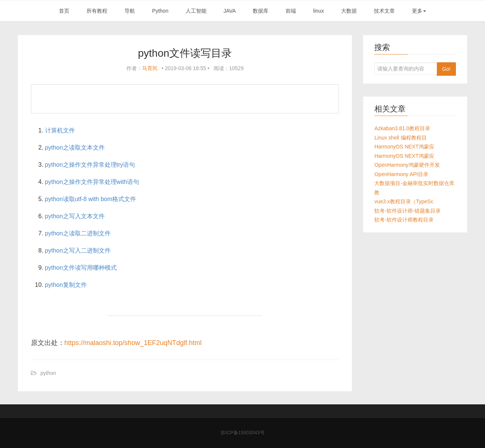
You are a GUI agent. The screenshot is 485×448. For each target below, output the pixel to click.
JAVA (229, 11)
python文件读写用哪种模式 (81, 268)
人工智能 (196, 11)
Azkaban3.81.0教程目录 (402, 128)
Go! (446, 69)
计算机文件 (60, 130)
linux (319, 11)
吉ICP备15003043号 (243, 433)
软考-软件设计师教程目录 (404, 220)
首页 (64, 11)
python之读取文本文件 (75, 148)
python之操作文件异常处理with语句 (92, 182)
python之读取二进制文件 (78, 233)
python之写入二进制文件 (78, 250)
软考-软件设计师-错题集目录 (407, 211)
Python (160, 11)
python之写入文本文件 (75, 216)
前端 (291, 11)
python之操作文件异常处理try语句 (90, 165)
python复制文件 (66, 285)
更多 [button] (419, 11)
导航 (130, 11)
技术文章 (384, 11)
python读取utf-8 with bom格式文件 (91, 199)
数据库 (261, 11)
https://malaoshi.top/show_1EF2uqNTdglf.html (133, 343)
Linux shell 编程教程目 (400, 138)
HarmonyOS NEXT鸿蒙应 (404, 147)
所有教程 (97, 11)
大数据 (349, 11)
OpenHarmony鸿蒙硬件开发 (407, 165)
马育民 (150, 68)
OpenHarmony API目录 (401, 174)
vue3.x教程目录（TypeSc (404, 201)
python (48, 373)
